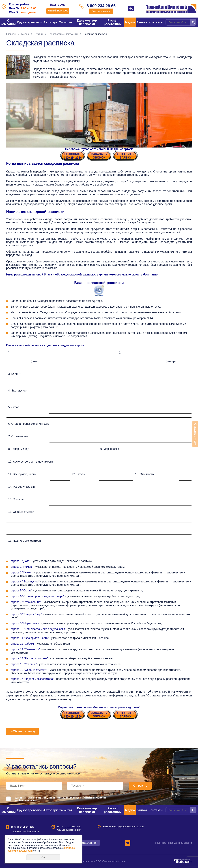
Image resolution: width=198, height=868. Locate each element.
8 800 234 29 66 (101, 6)
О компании (8, 22)
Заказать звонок (101, 11)
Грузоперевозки (29, 22)
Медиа (130, 22)
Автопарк (50, 22)
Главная (11, 34)
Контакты (156, 22)
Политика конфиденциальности (174, 843)
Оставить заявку (195, 434)
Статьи (39, 34)
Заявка (142, 22)
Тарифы (66, 22)
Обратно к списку (22, 731)
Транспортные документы (63, 34)
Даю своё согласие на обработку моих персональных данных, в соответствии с (61, 799)
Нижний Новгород (58, 11)
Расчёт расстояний (113, 22)
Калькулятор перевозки (87, 22)
